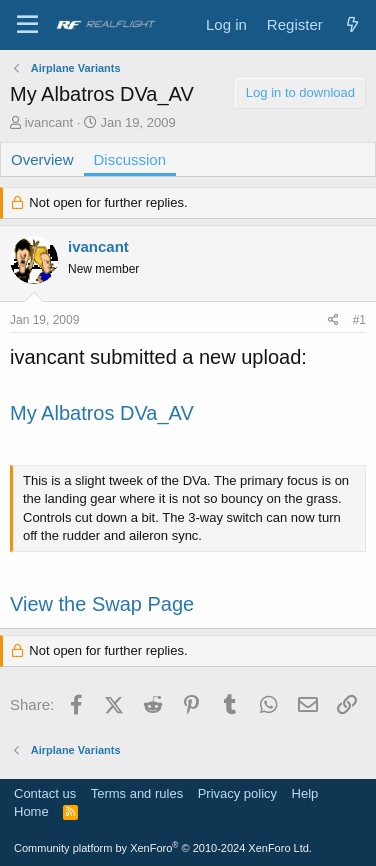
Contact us (45, 793)
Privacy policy (237, 793)
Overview (42, 159)
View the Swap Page (102, 604)
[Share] (333, 320)
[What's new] (352, 24)
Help (305, 793)
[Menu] (27, 25)
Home (31, 811)
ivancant (49, 122)
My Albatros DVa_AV (102, 413)
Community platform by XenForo (163, 848)
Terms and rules (137, 793)
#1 (359, 320)
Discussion (130, 159)
